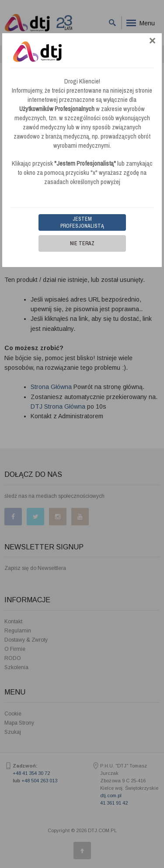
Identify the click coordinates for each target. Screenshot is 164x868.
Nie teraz (82, 243)
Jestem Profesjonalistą (82, 222)
